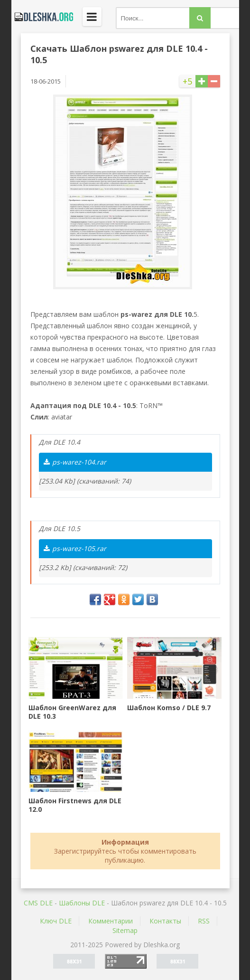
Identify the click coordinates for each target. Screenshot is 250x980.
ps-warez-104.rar (75, 462)
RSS (204, 921)
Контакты (165, 921)
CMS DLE (38, 903)
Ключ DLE (56, 921)
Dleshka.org (42, 17)
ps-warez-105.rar (75, 548)
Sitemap (125, 930)
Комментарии (111, 921)
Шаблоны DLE (82, 903)
